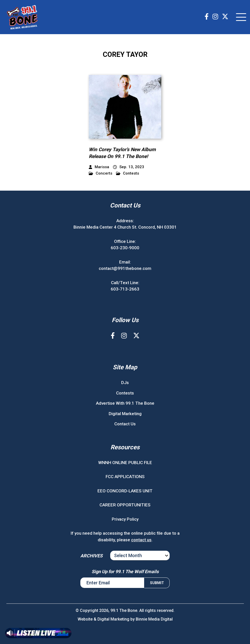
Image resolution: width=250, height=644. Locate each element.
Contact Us (125, 424)
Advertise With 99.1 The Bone (125, 403)
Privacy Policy (125, 519)
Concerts (101, 173)
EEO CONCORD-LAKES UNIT (125, 491)
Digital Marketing (125, 414)
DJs (125, 383)
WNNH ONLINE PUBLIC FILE (125, 463)
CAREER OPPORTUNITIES (125, 505)
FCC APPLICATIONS (125, 477)
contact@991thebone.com (125, 268)
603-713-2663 (125, 289)
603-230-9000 (125, 248)
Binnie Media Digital (154, 619)
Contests (128, 173)
